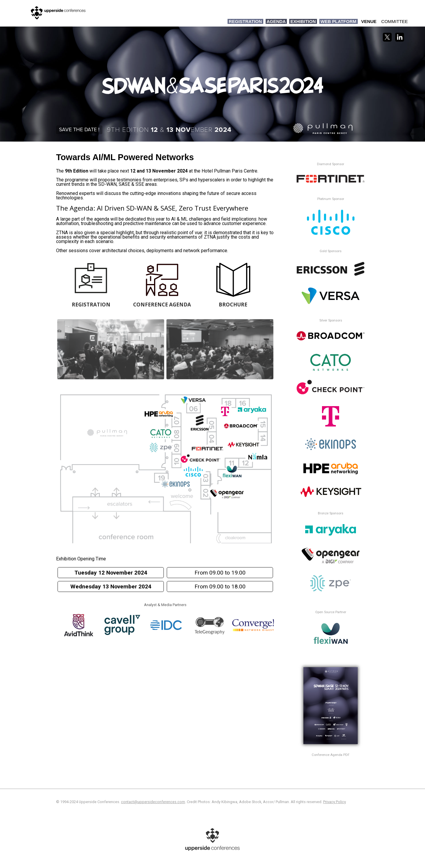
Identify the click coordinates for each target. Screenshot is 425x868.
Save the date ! (79, 130)
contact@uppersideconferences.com (153, 802)
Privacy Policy (335, 802)
